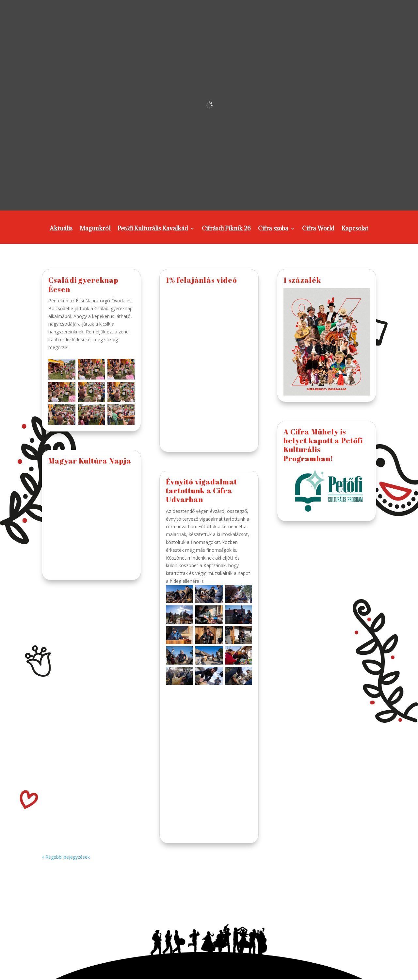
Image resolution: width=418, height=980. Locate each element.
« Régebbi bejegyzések (66, 857)
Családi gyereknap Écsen (83, 284)
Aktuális (61, 229)
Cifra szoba (273, 229)
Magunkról (95, 229)
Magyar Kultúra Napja (90, 461)
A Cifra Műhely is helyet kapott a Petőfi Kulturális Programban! (323, 445)
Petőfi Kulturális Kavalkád (153, 229)
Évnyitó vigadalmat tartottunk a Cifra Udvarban (201, 491)
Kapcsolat (355, 229)
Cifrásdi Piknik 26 (226, 229)
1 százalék (302, 280)
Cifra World (318, 229)
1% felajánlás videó (201, 280)
